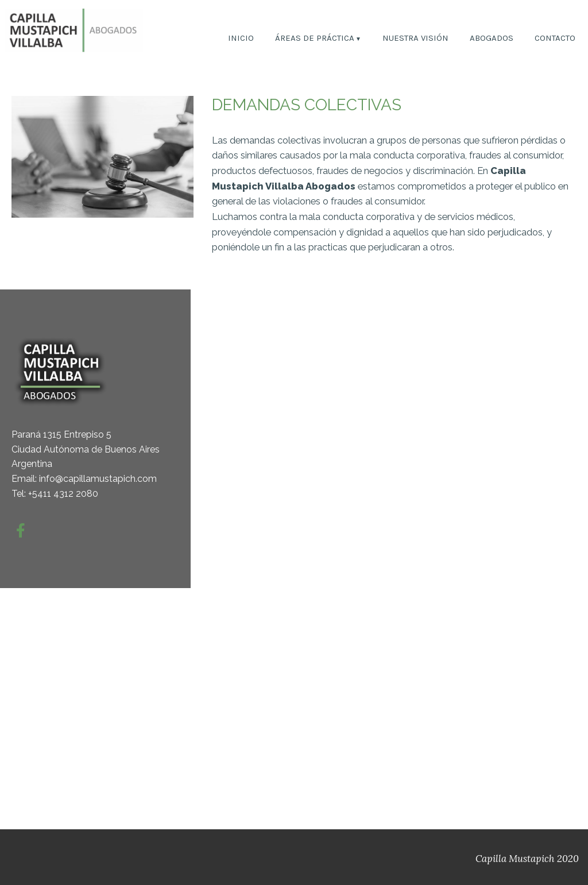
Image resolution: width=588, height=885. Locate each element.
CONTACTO (555, 39)
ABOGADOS (492, 39)
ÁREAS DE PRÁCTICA (315, 39)
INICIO (241, 39)
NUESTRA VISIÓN (415, 39)
